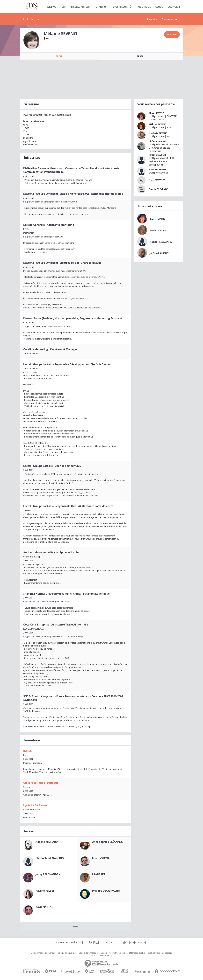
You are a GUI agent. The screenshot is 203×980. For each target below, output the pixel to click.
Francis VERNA (101, 858)
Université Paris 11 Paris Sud (41, 783)
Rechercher (33, 19)
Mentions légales (137, 953)
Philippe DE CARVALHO (106, 891)
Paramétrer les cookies (118, 953)
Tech (63, 7)
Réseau (141, 56)
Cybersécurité (122, 7)
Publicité (61, 953)
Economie (174, 7)
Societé (82, 953)
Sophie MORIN (157, 219)
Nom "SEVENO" (157, 180)
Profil (59, 56)
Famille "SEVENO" (158, 189)
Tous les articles (153, 953)
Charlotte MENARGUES (50, 858)
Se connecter (170, 19)
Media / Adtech (81, 7)
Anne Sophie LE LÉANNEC (108, 842)
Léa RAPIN (99, 874)
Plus (75, 926)
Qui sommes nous (39, 953)
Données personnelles (97, 953)
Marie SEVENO (156, 113)
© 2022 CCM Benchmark (102, 956)
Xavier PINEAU (44, 907)
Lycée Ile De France (35, 805)
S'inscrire (152, 19)
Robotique (144, 7)
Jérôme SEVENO (157, 141)
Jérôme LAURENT (159, 253)
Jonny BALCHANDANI (48, 874)
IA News (51, 7)
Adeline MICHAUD (47, 842)
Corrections (167, 953)
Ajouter (174, 34)
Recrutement (72, 953)
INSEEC (27, 751)
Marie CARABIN (158, 230)
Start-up (101, 7)
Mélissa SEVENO (158, 124)
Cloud (159, 7)
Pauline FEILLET (45, 891)
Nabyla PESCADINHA (161, 242)
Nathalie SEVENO (158, 133)
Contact (52, 953)
